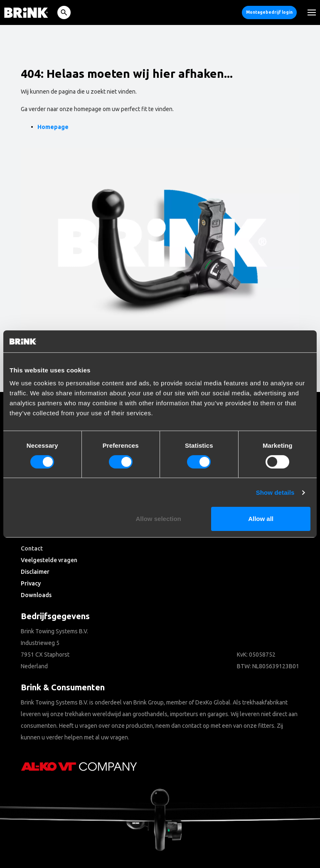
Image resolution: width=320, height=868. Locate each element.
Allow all (261, 519)
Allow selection (159, 519)
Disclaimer (35, 572)
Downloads (36, 595)
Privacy (31, 583)
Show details (275, 492)
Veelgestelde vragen (49, 560)
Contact (32, 548)
